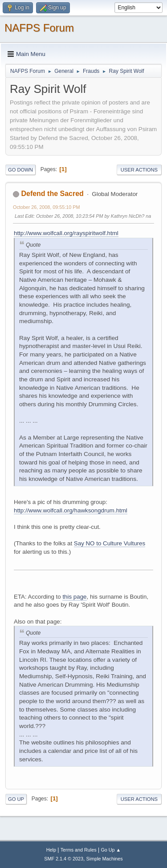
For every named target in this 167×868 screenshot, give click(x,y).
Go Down (20, 170)
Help (51, 850)
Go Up (16, 799)
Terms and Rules (79, 850)
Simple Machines (105, 859)
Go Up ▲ (111, 850)
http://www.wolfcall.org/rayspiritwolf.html (66, 233)
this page (74, 597)
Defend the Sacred (52, 194)
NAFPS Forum (39, 28)
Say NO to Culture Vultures (110, 543)
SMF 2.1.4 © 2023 (64, 859)
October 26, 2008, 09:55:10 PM (46, 207)
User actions (139, 170)
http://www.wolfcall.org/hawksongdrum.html (71, 510)
